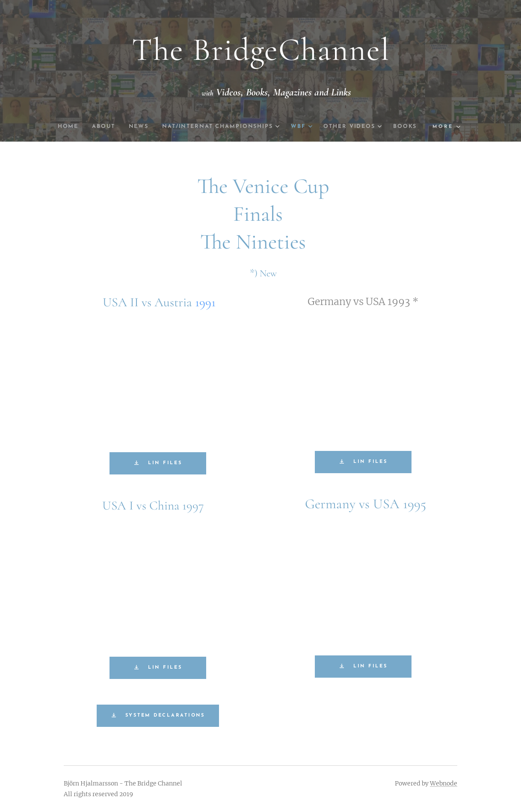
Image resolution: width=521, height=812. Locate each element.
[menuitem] (80, 127)
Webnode (444, 783)
